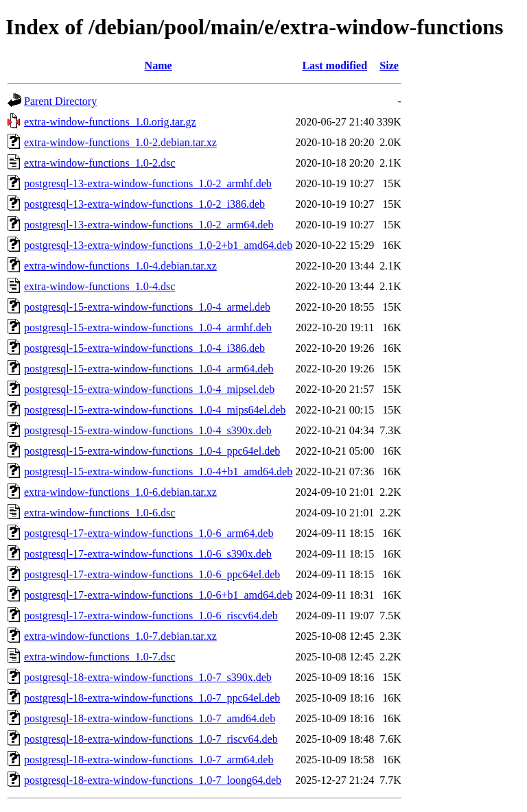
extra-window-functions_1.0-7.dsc (99, 657)
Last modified (335, 65)
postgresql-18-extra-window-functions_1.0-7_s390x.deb (148, 677)
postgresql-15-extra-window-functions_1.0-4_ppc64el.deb (152, 451)
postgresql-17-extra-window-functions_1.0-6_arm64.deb (149, 533)
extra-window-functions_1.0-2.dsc (99, 163)
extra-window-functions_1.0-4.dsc (99, 286)
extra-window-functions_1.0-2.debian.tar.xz (120, 142)
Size (389, 65)
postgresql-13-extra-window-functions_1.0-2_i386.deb (144, 204)
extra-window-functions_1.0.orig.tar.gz (110, 122)
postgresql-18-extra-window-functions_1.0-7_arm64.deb (149, 760)
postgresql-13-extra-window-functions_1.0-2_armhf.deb (148, 183)
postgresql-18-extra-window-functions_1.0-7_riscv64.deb (151, 739)
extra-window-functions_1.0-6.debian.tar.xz (120, 492)
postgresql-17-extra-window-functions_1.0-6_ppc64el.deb (152, 574)
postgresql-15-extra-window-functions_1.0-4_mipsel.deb (149, 389)
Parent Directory (60, 101)
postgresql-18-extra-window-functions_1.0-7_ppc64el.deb (152, 698)
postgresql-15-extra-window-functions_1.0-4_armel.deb (147, 307)
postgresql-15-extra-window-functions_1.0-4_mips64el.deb (155, 410)
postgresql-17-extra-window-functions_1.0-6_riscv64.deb (151, 616)
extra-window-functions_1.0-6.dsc (99, 513)
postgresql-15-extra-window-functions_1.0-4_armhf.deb (148, 327)
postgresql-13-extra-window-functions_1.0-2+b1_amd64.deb (158, 245)
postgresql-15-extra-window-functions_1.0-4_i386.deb (144, 348)
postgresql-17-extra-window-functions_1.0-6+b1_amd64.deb (158, 595)
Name (159, 65)
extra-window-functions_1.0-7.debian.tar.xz (120, 636)
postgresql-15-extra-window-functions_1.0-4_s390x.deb (148, 430)
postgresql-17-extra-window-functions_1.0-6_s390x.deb (148, 554)
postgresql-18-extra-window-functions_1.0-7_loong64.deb (153, 780)
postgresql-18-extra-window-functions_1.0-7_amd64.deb (150, 718)
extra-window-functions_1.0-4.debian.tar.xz (120, 266)
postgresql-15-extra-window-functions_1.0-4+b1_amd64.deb (158, 471)
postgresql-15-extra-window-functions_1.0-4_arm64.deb (149, 369)
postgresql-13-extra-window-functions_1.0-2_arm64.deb (149, 225)
